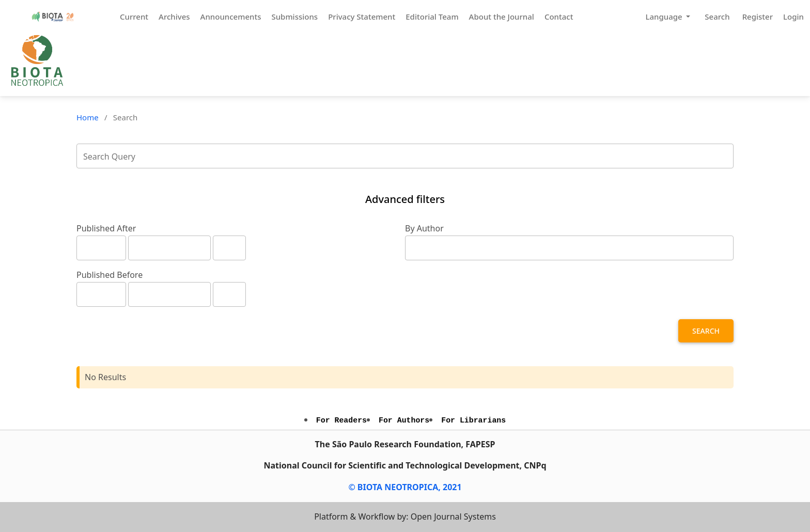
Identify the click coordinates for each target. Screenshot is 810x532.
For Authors (404, 420)
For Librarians (473, 420)
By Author (424, 228)
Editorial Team (432, 17)
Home (88, 117)
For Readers (341, 420)
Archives (174, 17)
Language (665, 17)
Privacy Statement (362, 17)
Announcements (231, 17)
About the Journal (502, 17)
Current (134, 17)
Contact (559, 17)
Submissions (294, 17)
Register (758, 17)
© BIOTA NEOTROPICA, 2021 (405, 487)
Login (793, 17)
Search (717, 17)
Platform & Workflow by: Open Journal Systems (405, 517)
